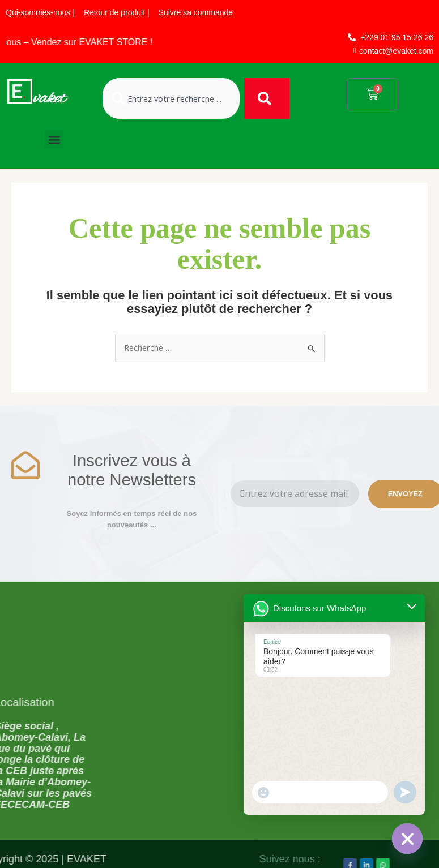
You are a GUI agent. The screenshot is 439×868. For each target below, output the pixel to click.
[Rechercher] (267, 98)
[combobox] (171, 98)
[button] (54, 139)
